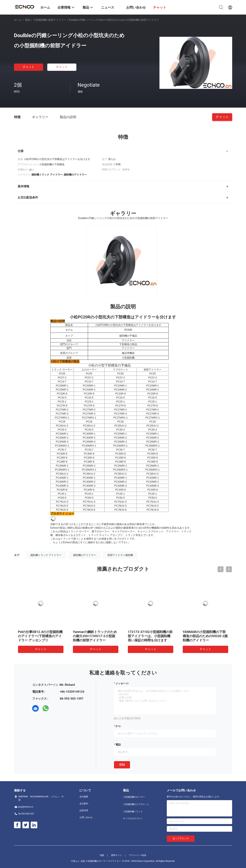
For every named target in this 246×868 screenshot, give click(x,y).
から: (118, 726)
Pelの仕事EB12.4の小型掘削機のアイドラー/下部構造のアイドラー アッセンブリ (40, 636)
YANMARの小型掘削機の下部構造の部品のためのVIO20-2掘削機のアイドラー (205, 636)
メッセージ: (122, 683)
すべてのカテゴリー (133, 818)
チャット (29, 67)
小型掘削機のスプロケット (136, 804)
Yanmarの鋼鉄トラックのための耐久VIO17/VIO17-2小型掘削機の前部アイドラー (95, 636)
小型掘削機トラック (133, 812)
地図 (102, 855)
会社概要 (84, 797)
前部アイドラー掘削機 (120, 555)
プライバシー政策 (137, 855)
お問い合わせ (86, 817)
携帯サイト (117, 855)
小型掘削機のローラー (134, 797)
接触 (122, 765)
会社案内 (84, 804)
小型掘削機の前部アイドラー (50, 20)
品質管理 (84, 810)
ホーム (18, 20)
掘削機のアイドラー (85, 555)
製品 (28, 20)
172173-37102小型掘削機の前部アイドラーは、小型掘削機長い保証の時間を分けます (150, 636)
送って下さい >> (181, 839)
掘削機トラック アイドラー (46, 555)
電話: (118, 745)
